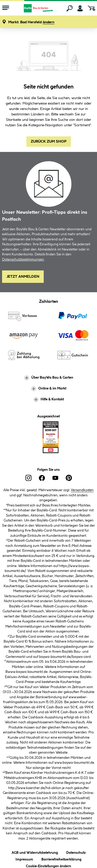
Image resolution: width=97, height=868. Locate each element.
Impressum (24, 859)
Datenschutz (76, 852)
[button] (31, 22)
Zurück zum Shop (49, 142)
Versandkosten (82, 490)
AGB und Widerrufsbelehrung (35, 852)
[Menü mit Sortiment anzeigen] (6, 8)
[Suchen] (70, 8)
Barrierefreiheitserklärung (61, 859)
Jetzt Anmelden (23, 277)
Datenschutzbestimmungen (23, 260)
